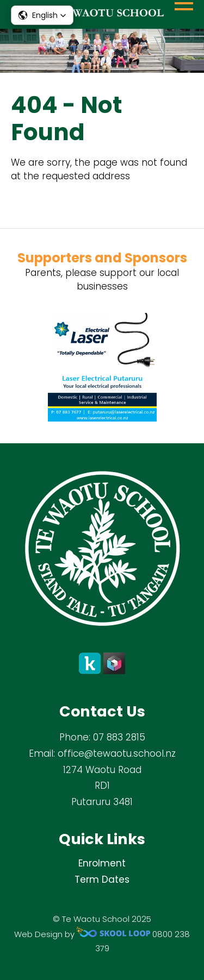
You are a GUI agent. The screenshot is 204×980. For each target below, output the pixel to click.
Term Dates (102, 880)
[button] (42, 15)
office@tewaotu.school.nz (117, 753)
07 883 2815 (119, 737)
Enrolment (102, 863)
